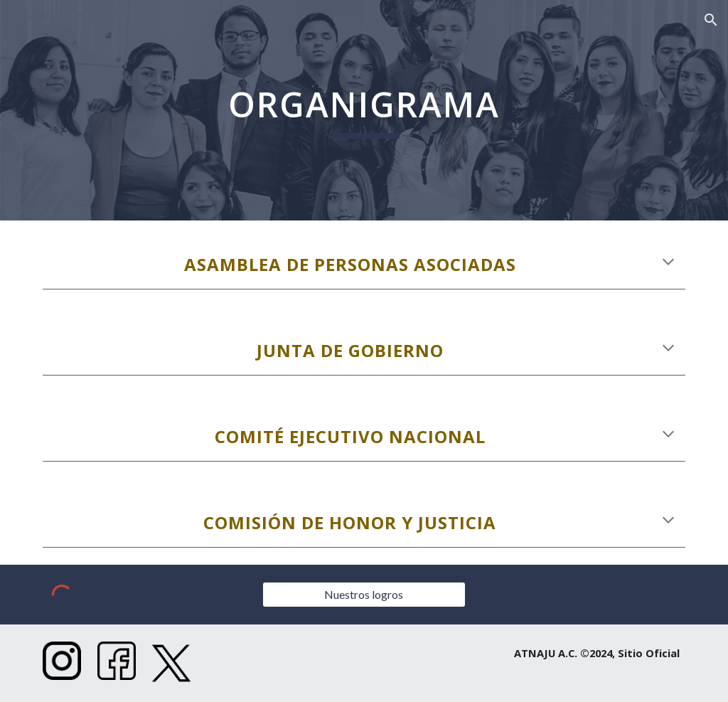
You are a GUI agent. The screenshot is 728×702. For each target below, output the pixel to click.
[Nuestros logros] (364, 595)
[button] (711, 20)
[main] (364, 110)
